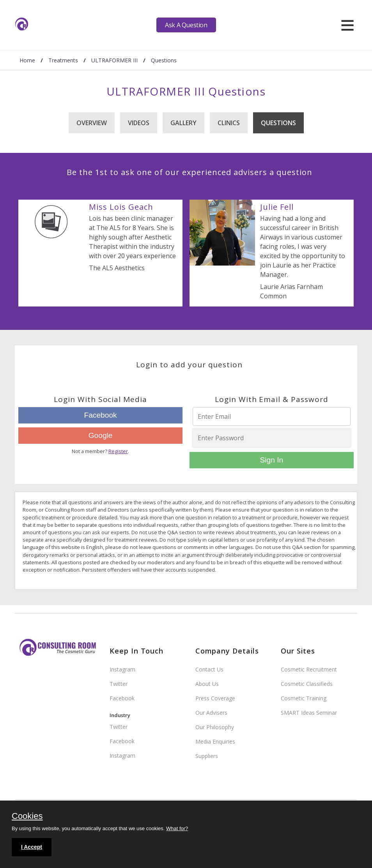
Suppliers (207, 756)
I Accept (32, 847)
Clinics (229, 123)
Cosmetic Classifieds (307, 684)
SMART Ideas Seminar (309, 713)
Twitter (119, 684)
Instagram (122, 669)
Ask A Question (186, 25)
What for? (177, 828)
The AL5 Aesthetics (117, 268)
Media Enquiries (215, 741)
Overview (92, 123)
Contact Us (209, 669)
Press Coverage (215, 698)
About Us (207, 684)
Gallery (183, 123)
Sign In (272, 460)
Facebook (100, 415)
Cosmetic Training (304, 698)
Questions (278, 123)
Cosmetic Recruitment (309, 669)
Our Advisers (211, 713)
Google (101, 435)
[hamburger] (347, 25)
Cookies (27, 817)
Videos (139, 123)
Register (118, 451)
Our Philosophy (215, 727)
